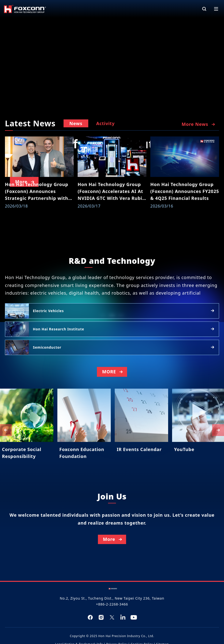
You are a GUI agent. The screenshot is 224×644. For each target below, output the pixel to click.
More (113, 566)
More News (199, 124)
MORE (113, 385)
